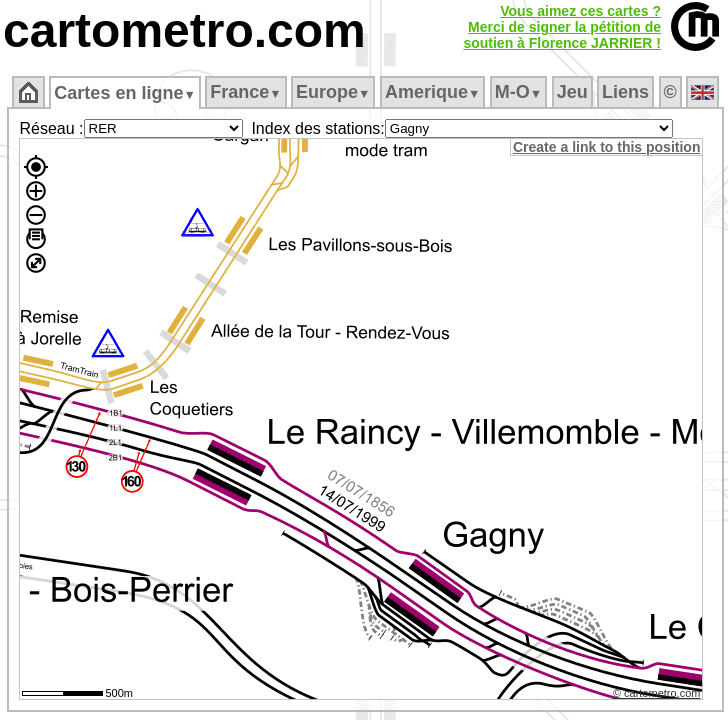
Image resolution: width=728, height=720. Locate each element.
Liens (625, 92)
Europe (333, 92)
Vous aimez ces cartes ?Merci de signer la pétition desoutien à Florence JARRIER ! (562, 27)
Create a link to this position (606, 147)
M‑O (518, 92)
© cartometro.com (657, 693)
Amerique (432, 92)
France (245, 92)
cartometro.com (184, 30)
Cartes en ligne (124, 93)
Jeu (572, 92)
